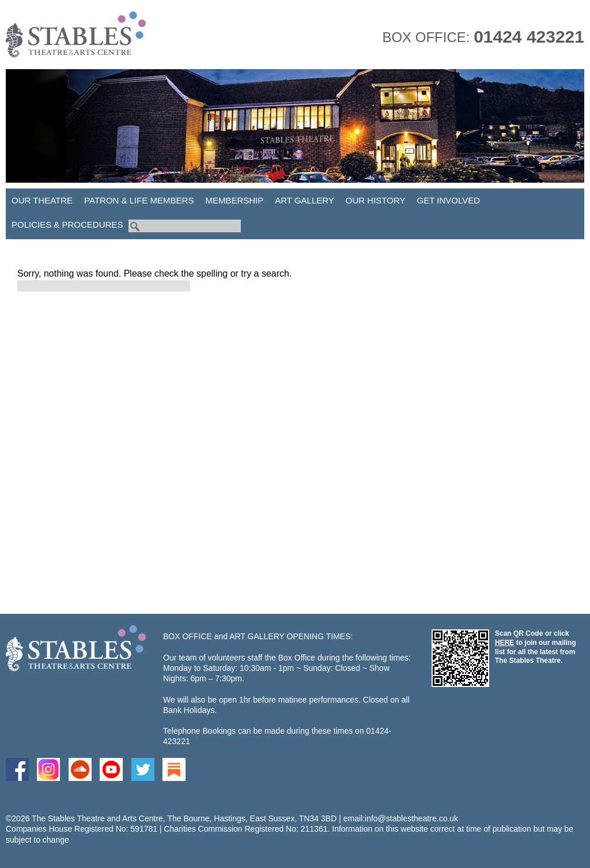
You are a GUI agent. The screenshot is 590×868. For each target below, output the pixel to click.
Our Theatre (42, 200)
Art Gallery (305, 200)
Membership (234, 200)
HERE (504, 643)
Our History (376, 200)
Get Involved (449, 200)
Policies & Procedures (67, 224)
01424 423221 (529, 37)
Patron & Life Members (139, 200)
